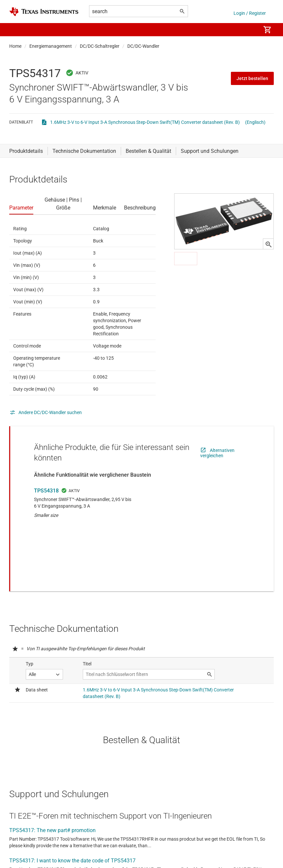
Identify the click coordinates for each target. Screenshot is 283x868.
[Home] (44, 12)
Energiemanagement (51, 46)
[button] (16, 30)
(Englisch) (255, 122)
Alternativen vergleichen (217, 453)
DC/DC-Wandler (143, 46)
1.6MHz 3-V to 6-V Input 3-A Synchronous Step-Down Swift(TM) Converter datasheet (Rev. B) (145, 122)
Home (15, 46)
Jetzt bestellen (252, 78)
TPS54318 (46, 491)
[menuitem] (249, 30)
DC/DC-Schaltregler (100, 46)
